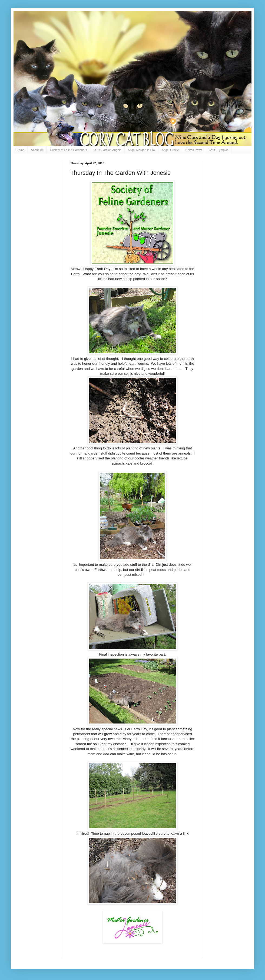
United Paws (194, 150)
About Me (37, 150)
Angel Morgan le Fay (142, 150)
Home (20, 150)
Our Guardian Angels (107, 150)
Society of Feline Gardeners (68, 150)
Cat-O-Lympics (218, 150)
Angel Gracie (170, 150)
